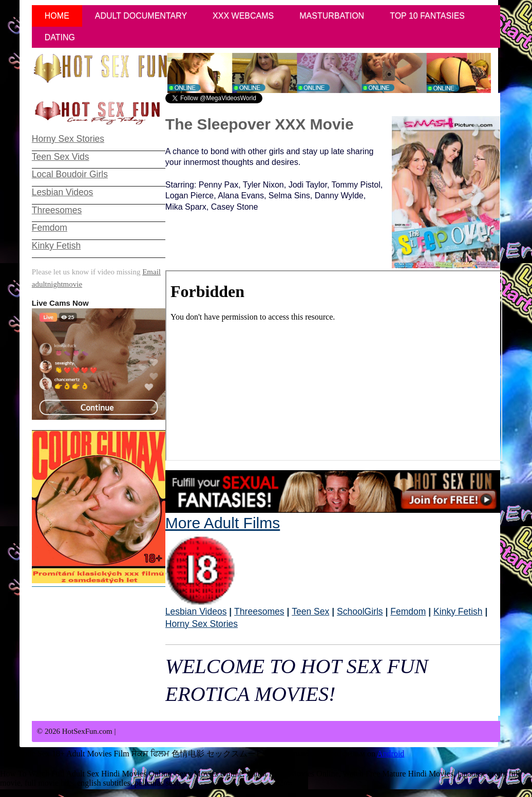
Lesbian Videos (196, 611)
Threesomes (259, 611)
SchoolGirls (360, 611)
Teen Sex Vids (61, 157)
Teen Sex (310, 611)
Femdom (408, 611)
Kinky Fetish (458, 611)
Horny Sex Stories (202, 624)
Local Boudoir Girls (70, 174)
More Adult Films (223, 560)
